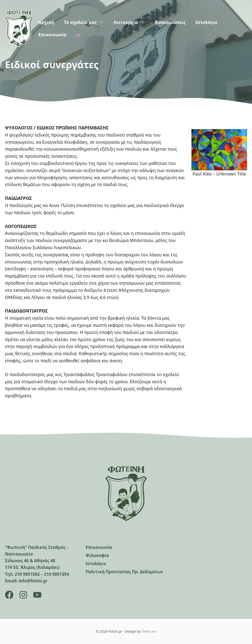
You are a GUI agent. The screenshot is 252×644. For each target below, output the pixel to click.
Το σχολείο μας (86, 22)
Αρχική (46, 22)
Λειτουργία (132, 22)
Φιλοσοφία (97, 555)
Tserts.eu (149, 631)
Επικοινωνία (52, 35)
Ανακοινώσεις (170, 22)
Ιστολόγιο (206, 22)
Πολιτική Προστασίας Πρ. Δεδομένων (124, 572)
